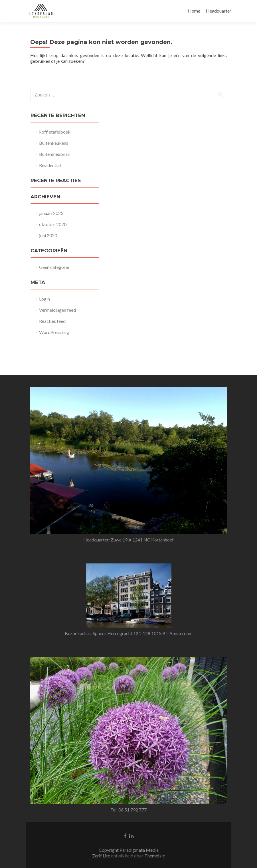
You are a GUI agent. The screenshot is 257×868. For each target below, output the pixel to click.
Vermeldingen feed (57, 310)
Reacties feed (52, 321)
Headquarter (219, 11)
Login (44, 299)
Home (194, 11)
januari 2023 (51, 213)
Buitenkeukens (54, 143)
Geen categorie (54, 267)
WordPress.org (54, 332)
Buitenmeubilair (55, 154)
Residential (50, 165)
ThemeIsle (155, 820)
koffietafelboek (55, 132)
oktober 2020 (53, 224)
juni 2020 (48, 235)
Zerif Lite (102, 820)
